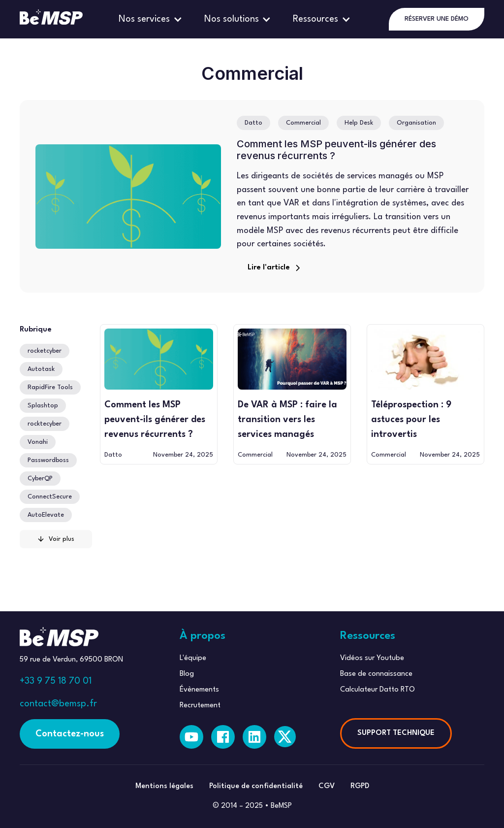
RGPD (360, 786)
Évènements (199, 690)
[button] (152, 19)
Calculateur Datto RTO (378, 690)
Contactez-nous (70, 734)
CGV (327, 786)
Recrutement (200, 706)
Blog (187, 674)
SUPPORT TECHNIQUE (396, 733)
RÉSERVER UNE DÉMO (437, 19)
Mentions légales (164, 786)
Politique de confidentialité (256, 786)
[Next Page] (56, 539)
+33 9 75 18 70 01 (56, 681)
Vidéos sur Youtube (372, 658)
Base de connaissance (376, 674)
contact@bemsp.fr (58, 704)
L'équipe (193, 658)
